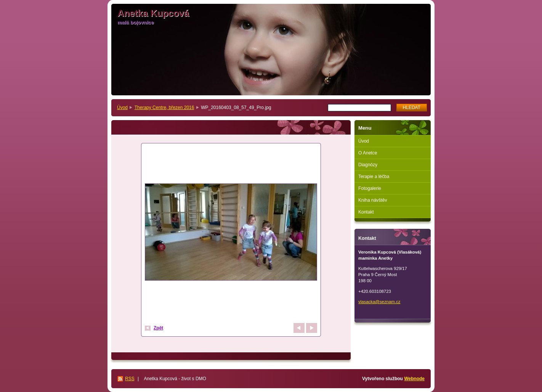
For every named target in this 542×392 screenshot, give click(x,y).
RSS (130, 379)
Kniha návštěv (373, 200)
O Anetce (368, 153)
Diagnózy (368, 165)
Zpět (158, 328)
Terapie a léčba (374, 177)
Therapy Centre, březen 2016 (164, 108)
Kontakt (366, 212)
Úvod (122, 108)
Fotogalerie (370, 188)
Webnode (414, 379)
